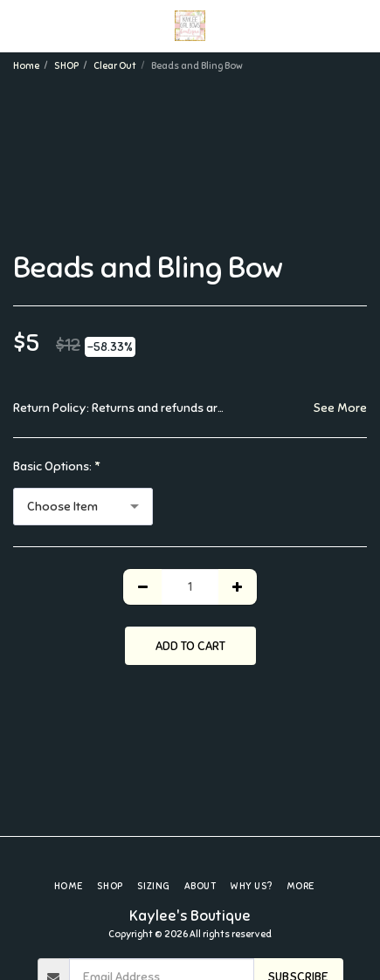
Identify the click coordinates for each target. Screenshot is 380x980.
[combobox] (83, 507)
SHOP (66, 65)
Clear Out (115, 65)
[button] (19, 25)
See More (340, 408)
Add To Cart (190, 646)
